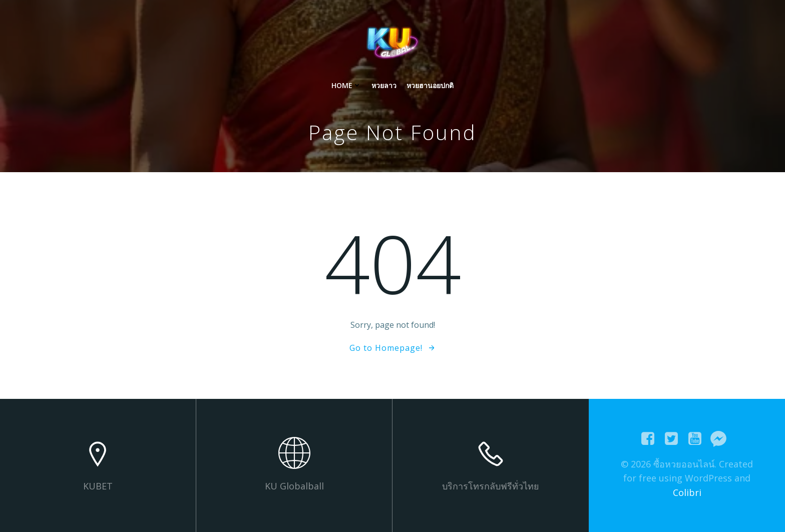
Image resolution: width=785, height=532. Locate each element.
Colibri (687, 492)
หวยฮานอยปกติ (430, 85)
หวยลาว (384, 85)
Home (346, 85)
